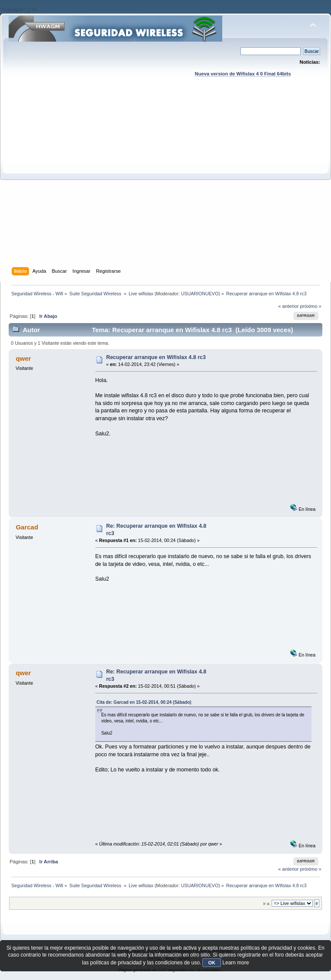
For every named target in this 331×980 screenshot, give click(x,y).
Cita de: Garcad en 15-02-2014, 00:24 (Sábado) (144, 702)
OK (212, 963)
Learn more (235, 963)
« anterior (288, 306)
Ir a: (266, 903)
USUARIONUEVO (200, 294)
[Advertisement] (87, 180)
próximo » (311, 306)
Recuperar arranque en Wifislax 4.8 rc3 (156, 357)
